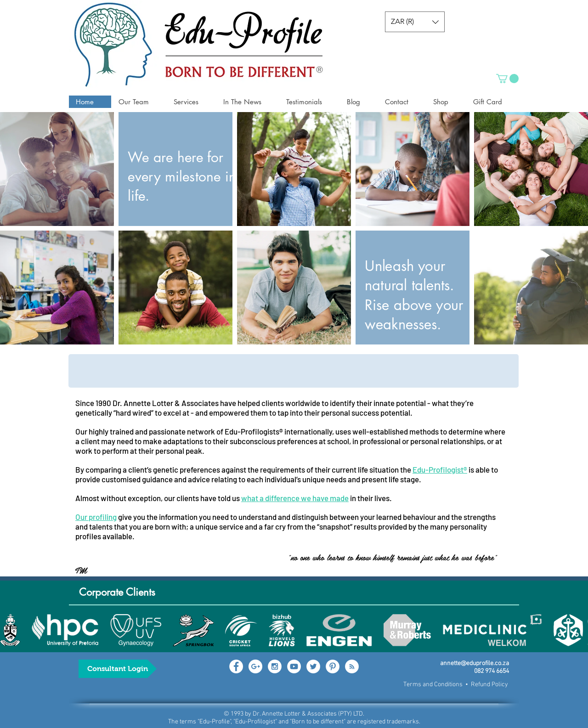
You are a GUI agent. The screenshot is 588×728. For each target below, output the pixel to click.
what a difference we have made (295, 498)
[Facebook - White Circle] (236, 666)
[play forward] (577, 630)
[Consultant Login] (118, 669)
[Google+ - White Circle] (255, 666)
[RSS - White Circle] (352, 666)
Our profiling (96, 517)
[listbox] (415, 22)
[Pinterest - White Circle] (333, 666)
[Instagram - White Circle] (275, 666)
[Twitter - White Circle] (313, 666)
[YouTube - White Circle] (294, 666)
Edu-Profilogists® (254, 431)
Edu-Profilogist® (440, 469)
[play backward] (11, 630)
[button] (415, 22)
